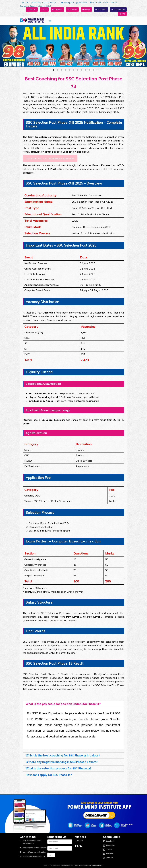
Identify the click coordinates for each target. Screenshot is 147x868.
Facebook (109, 841)
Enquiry (86, 9)
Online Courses (118, 9)
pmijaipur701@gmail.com (74, 3)
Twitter (108, 850)
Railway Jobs (72, 9)
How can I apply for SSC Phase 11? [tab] (48, 775)
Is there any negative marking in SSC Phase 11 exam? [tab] (61, 762)
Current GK (32, 9)
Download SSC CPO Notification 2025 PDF (50, 158)
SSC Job (44, 9)
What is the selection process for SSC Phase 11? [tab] (58, 768)
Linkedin (108, 854)
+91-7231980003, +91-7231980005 (39, 3)
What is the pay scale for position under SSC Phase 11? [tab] (62, 704)
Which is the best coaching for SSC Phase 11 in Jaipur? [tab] (62, 755)
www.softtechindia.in (96, 865)
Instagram (109, 846)
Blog (122, 14)
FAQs (79, 846)
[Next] (142, 46)
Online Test (101, 9)
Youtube (108, 858)
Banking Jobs (57, 9)
